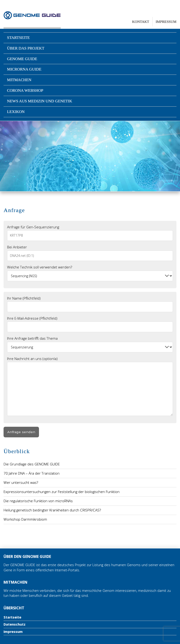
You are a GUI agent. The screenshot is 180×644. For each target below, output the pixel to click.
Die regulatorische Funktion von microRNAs (38, 501)
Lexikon (16, 112)
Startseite (18, 38)
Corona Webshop (25, 90)
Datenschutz (15, 624)
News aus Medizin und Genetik (40, 101)
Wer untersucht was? (21, 482)
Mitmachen (19, 80)
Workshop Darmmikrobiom (25, 519)
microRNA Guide (24, 69)
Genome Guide (22, 59)
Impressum (166, 22)
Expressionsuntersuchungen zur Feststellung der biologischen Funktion (62, 492)
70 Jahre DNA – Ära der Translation (32, 473)
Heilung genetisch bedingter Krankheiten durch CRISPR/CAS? (52, 510)
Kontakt (141, 22)
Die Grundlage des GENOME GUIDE (32, 464)
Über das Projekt (26, 48)
